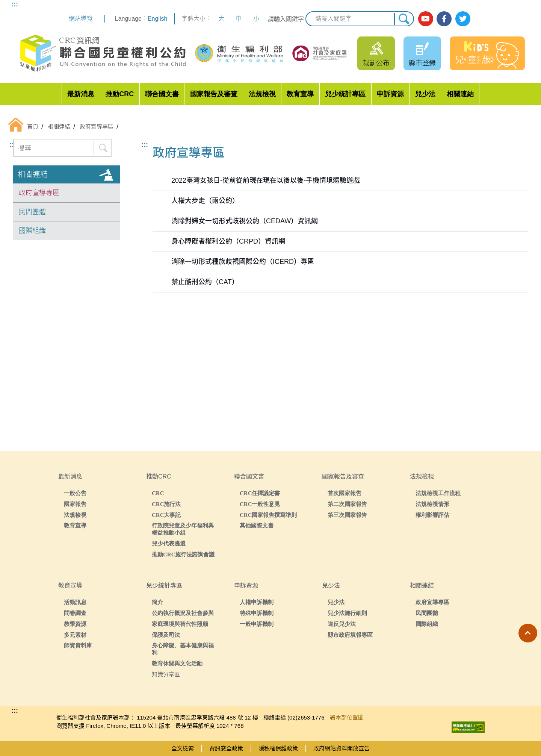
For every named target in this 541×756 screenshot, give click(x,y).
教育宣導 (300, 94)
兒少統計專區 (345, 94)
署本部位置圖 (347, 717)
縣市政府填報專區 (350, 635)
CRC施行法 (166, 504)
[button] (528, 633)
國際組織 (32, 231)
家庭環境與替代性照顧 (180, 624)
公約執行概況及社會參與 (183, 613)
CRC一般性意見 (260, 504)
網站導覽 (81, 19)
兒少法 (425, 94)
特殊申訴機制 (257, 613)
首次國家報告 (345, 493)
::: (15, 4)
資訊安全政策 (226, 748)
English (157, 19)
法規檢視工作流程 (438, 493)
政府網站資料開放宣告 (342, 748)
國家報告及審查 (214, 94)
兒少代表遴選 (169, 543)
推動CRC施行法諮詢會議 (183, 554)
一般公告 (75, 493)
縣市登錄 (422, 63)
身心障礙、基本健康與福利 (183, 649)
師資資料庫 (78, 645)
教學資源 (75, 624)
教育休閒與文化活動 (177, 663)
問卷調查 (75, 613)
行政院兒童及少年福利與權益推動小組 (183, 529)
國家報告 (75, 504)
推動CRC (120, 94)
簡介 (157, 602)
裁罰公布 (376, 63)
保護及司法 (166, 635)
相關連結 (460, 94)
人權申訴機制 (257, 602)
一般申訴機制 (257, 624)
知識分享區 (166, 674)
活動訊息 (75, 602)
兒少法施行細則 (347, 613)
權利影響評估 (432, 515)
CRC (158, 493)
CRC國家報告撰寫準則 (268, 515)
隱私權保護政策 (278, 748)
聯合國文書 (162, 94)
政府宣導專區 (39, 193)
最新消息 (81, 94)
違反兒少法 (342, 624)
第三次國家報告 (347, 515)
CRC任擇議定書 (260, 493)
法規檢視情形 (432, 504)
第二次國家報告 (347, 504)
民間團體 (32, 212)
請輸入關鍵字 (286, 19)
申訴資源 (390, 94)
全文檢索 (183, 748)
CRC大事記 (166, 515)
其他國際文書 (257, 525)
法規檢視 (262, 94)
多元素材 (75, 635)
